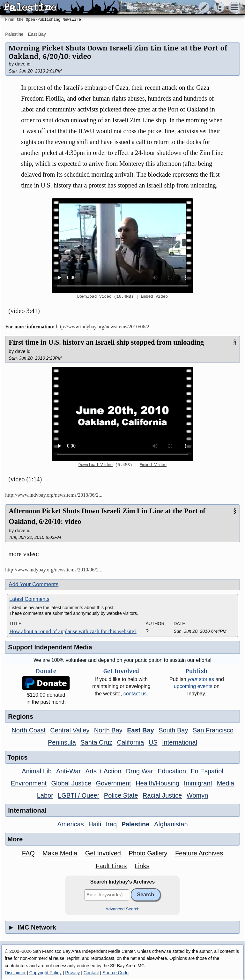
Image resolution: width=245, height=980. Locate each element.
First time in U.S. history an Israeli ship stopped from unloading (106, 342)
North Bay (108, 730)
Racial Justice (162, 795)
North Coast (29, 730)
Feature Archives (199, 853)
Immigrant (198, 783)
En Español (207, 771)
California (130, 742)
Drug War (140, 771)
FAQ (28, 853)
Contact (91, 973)
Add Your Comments (33, 584)
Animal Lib (37, 771)
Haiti (95, 824)
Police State (121, 795)
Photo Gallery (148, 853)
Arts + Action (104, 771)
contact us (135, 694)
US (153, 742)
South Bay (173, 730)
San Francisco (213, 730)
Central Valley (70, 730)
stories (201, 679)
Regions (21, 716)
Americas (70, 824)
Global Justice (71, 783)
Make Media (60, 853)
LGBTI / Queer (78, 795)
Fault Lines (111, 866)
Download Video (94, 297)
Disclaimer (15, 973)
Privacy (72, 973)
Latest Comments (29, 599)
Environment (29, 783)
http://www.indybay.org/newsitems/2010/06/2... (104, 327)
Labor (45, 795)
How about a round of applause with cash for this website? (73, 631)
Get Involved (103, 853)
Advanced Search (123, 909)
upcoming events (193, 686)
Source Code (115, 973)
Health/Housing (157, 783)
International (180, 742)
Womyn (197, 795)
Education (172, 771)
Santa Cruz (96, 742)
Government (114, 783)
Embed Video (154, 297)
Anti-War (68, 771)
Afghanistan (171, 824)
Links (142, 866)
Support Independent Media (50, 647)
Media (226, 783)
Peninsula (62, 742)
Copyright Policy (45, 973)
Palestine (14, 34)
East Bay (37, 34)
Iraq (111, 824)
